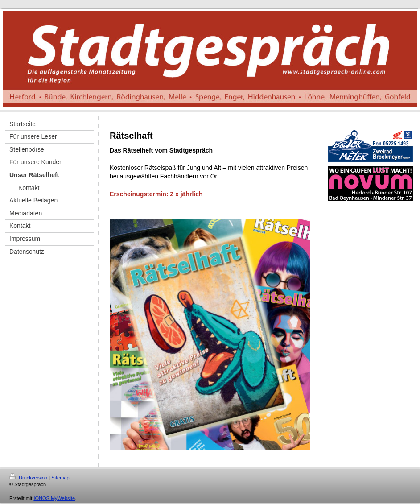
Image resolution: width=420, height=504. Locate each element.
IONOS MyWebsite (54, 498)
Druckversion (29, 478)
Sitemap (60, 478)
